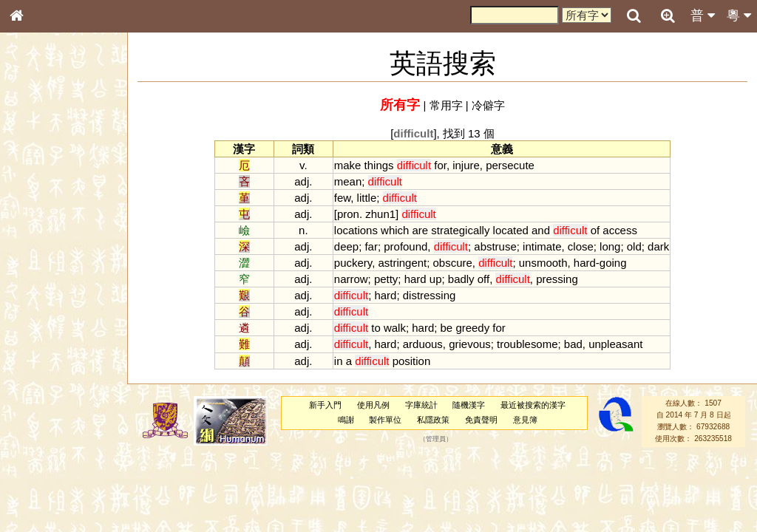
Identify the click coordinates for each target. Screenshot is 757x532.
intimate (542, 246)
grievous (470, 344)
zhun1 (380, 214)
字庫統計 (421, 405)
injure (466, 165)
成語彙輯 (36, 481)
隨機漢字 (469, 405)
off (483, 279)
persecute (510, 165)
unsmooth (543, 263)
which (395, 230)
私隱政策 (433, 420)
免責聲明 (481, 420)
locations (356, 230)
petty (386, 279)
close (581, 246)
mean (348, 181)
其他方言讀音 (45, 415)
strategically (460, 230)
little (367, 198)
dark (658, 246)
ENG (65, 163)
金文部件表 (41, 238)
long (610, 246)
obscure (453, 263)
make (348, 165)
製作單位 (385, 420)
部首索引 (36, 197)
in (339, 361)
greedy (472, 328)
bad (573, 344)
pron (348, 214)
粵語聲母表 (41, 303)
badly (461, 279)
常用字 (446, 105)
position (412, 361)
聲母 (30, 389)
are (421, 230)
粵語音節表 (41, 290)
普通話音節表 (45, 402)
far (371, 246)
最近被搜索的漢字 (533, 405)
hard (585, 263)
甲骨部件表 (41, 224)
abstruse (495, 246)
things (379, 165)
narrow (351, 279)
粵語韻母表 (41, 317)
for (440, 165)
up (436, 279)
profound (405, 246)
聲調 (70, 389)
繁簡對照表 (41, 494)
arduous (423, 344)
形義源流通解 (45, 251)
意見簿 (525, 420)
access (620, 230)
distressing (430, 295)
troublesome (527, 344)
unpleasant (615, 344)
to (376, 328)
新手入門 (325, 405)
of (595, 230)
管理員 (436, 439)
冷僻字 (488, 105)
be (447, 328)
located (511, 230)
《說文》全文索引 (54, 454)
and (541, 230)
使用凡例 (373, 405)
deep (346, 246)
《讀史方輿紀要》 (54, 468)
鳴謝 (346, 420)
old (634, 246)
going (613, 263)
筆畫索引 (36, 211)
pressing (557, 279)
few (342, 198)
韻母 (50, 389)
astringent (402, 263)
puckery (353, 263)
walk (395, 328)
